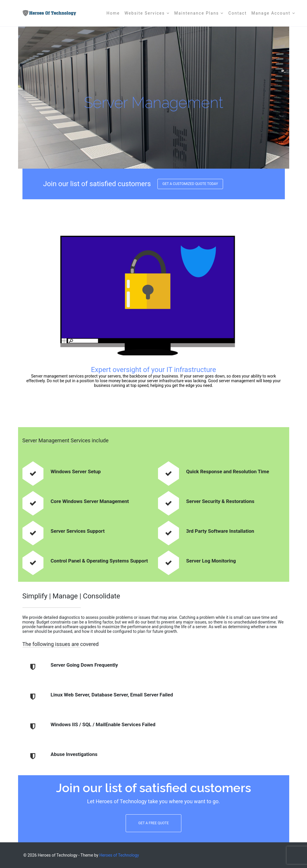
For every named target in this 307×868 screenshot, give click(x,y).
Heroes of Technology (119, 855)
